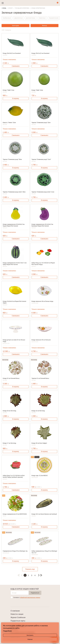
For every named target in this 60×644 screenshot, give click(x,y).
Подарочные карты (18, 621)
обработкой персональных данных (30, 598)
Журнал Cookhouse (18, 617)
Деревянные (19, 18)
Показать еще (30, 569)
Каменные (42, 18)
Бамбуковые (7, 18)
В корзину (16, 98)
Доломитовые (31, 18)
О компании (15, 611)
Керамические (54, 18)
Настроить (30, 635)
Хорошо (30, 639)
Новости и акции (17, 614)
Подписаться (35, 593)
